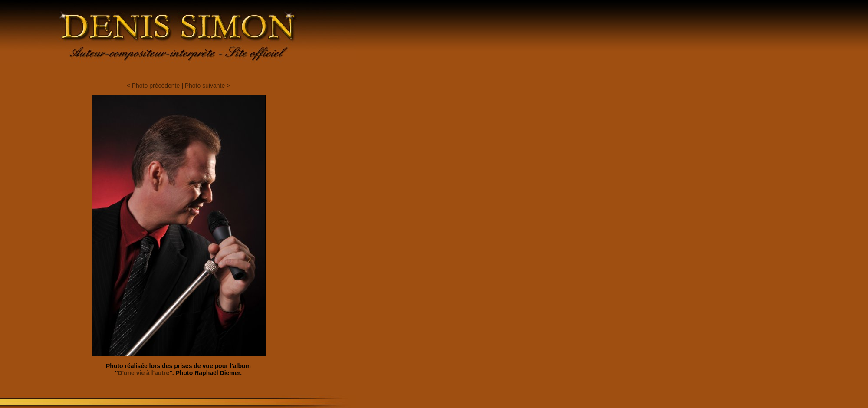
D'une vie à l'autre (144, 373)
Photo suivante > (208, 86)
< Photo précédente (153, 86)
